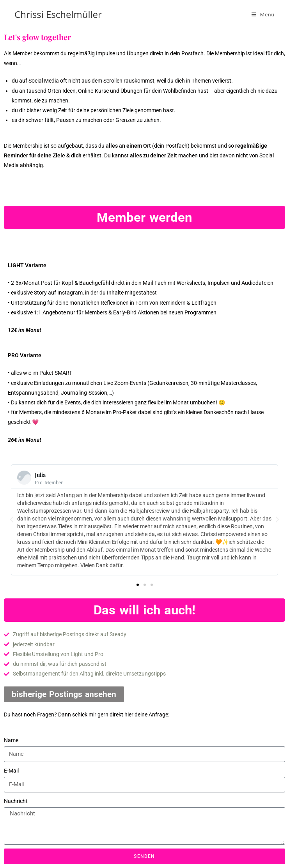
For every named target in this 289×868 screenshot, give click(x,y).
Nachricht (16, 801)
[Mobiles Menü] (263, 14)
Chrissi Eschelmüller (58, 14)
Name (11, 740)
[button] (12, 520)
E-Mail (11, 771)
